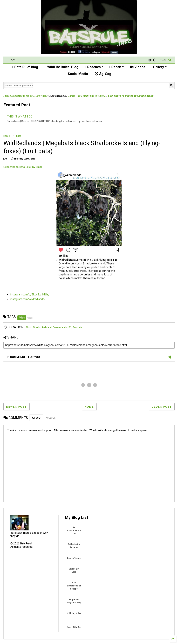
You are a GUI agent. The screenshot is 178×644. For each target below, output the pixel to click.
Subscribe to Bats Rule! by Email (23, 167)
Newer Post (16, 407)
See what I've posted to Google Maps (131, 96)
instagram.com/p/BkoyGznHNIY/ (30, 295)
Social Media (77, 74)
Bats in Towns (74, 558)
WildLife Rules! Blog (62, 67)
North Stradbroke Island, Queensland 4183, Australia (54, 327)
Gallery (159, 67)
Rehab (117, 67)
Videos (138, 67)
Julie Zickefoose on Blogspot (74, 586)
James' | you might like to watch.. (87, 96)
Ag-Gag (103, 74)
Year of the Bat (74, 627)
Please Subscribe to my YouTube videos (25, 96)
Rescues (94, 67)
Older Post (162, 407)
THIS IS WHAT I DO (20, 116)
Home (7, 136)
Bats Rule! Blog (25, 67)
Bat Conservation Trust (74, 530)
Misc (19, 136)
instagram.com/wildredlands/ (28, 299)
